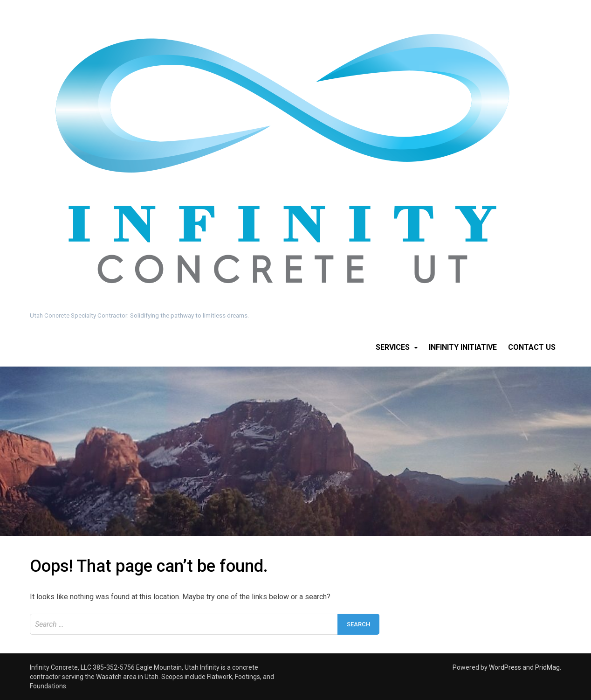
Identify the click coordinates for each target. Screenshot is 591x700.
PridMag (547, 667)
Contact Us (532, 347)
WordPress (505, 667)
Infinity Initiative (463, 347)
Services (393, 347)
